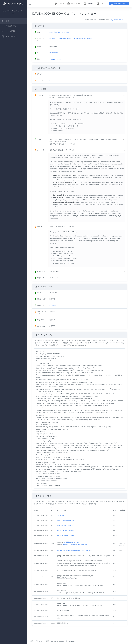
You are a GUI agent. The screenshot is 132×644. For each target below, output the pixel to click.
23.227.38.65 (63, 518)
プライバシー (41, 641)
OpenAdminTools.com (59, 641)
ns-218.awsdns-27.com (67, 538)
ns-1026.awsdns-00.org (67, 528)
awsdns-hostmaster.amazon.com (76, 547)
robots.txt (54, 308)
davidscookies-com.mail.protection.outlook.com (76, 553)
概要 (33, 641)
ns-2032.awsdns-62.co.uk (68, 523)
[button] (88, 96)
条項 (48, 641)
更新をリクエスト (118, 20)
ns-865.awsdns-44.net (67, 533)
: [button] (40, 95)
